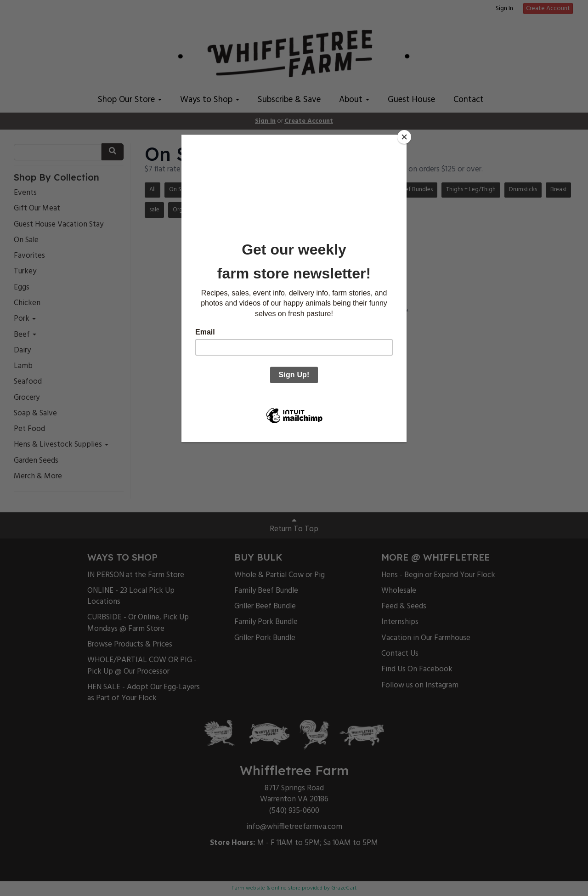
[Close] (404, 137)
